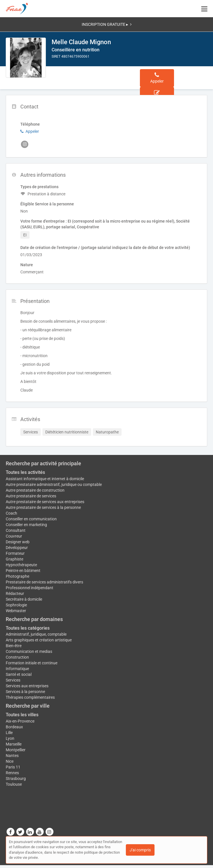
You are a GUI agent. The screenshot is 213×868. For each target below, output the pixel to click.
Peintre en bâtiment (23, 571)
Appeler (30, 131)
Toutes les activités (25, 472)
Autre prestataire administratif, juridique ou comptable (54, 484)
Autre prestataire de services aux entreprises (45, 502)
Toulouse (14, 784)
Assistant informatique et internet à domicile (45, 479)
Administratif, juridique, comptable (36, 634)
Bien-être (14, 646)
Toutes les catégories (28, 628)
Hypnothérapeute (21, 565)
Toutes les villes (22, 715)
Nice (10, 761)
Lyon (10, 738)
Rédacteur (15, 593)
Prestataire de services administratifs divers (44, 582)
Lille (9, 733)
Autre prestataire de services (31, 496)
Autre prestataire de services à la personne (43, 507)
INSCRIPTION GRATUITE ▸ (107, 24)
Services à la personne (25, 692)
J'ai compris (140, 850)
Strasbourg (16, 779)
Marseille (14, 744)
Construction (17, 657)
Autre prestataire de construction (35, 490)
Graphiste (14, 559)
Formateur (15, 553)
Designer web (18, 542)
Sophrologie (16, 605)
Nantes (12, 756)
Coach (11, 513)
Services (13, 680)
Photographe (17, 576)
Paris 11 (13, 767)
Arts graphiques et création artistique (39, 640)
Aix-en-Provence (20, 721)
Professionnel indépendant (30, 588)
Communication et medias (29, 651)
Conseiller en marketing (26, 525)
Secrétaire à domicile (24, 599)
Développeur (17, 548)
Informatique (17, 669)
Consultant (16, 530)
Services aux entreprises (27, 686)
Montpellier (16, 750)
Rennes (12, 773)
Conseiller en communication (31, 519)
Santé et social (19, 674)
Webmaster (16, 611)
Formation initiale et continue (32, 663)
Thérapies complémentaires (30, 697)
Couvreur (14, 536)
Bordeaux (14, 727)
